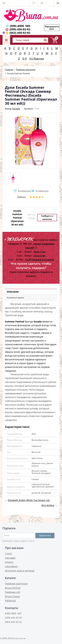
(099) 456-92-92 (20, 29)
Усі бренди (37, 58)
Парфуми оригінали (16, 584)
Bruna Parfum (13, 588)
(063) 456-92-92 (20, 33)
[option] (13, 179)
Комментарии (15, 298)
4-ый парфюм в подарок (40, 259)
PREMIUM (10, 601)
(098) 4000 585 (20, 26)
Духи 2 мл (40, 252)
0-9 (25, 58)
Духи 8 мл (40, 256)
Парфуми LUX (13, 592)
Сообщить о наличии (47, 217)
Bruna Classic (12, 596)
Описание (13, 292)
